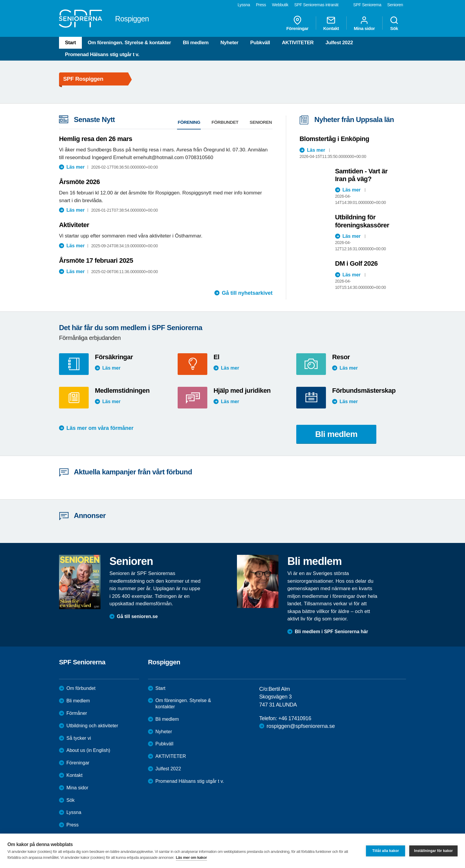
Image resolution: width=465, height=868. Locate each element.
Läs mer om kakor (191, 857)
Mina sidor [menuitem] (364, 23)
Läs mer (75, 167)
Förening (189, 122)
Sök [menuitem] (394, 23)
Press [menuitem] (261, 5)
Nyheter (229, 43)
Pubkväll (260, 43)
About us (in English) (88, 750)
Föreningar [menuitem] (297, 23)
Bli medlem (196, 43)
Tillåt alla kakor (386, 851)
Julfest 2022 (339, 43)
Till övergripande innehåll (0, 0)
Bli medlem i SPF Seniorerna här (331, 632)
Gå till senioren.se (137, 616)
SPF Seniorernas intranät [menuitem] (316, 5)
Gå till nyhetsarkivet (247, 293)
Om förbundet (81, 688)
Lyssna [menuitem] (244, 5)
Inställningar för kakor (433, 851)
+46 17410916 (295, 718)
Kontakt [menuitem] (331, 23)
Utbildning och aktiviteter (92, 726)
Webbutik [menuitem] (280, 5)
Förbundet (225, 122)
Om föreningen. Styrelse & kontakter (129, 43)
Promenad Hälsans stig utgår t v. (102, 54)
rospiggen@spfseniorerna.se (301, 726)
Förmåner (77, 713)
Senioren (261, 122)
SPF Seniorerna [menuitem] (367, 5)
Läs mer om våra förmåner (100, 428)
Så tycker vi (79, 738)
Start (70, 43)
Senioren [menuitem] (395, 5)
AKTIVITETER (298, 43)
